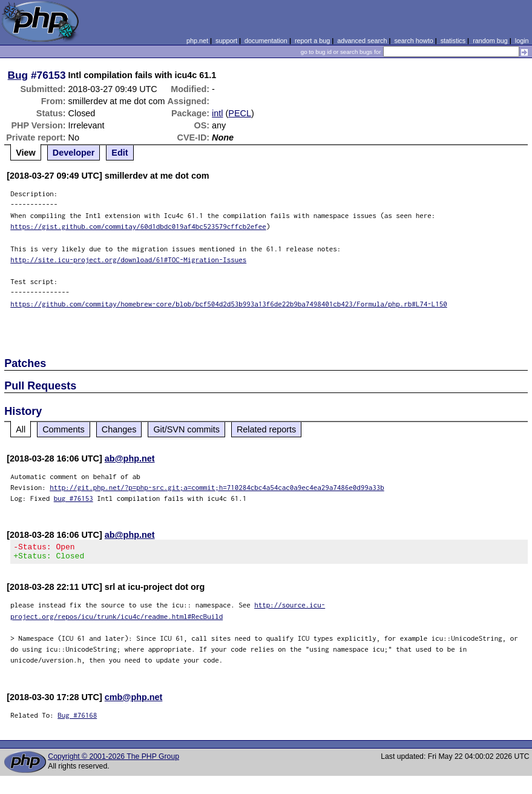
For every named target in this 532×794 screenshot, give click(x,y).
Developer (74, 153)
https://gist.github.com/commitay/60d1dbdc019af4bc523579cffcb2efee (138, 226)
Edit (120, 153)
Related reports (266, 429)
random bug (490, 41)
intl (217, 113)
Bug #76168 (77, 719)
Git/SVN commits (186, 429)
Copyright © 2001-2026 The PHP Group (113, 760)
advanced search (362, 41)
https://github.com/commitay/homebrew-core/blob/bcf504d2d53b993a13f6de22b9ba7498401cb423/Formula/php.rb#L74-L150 (229, 304)
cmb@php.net (134, 701)
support (226, 41)
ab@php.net (130, 458)
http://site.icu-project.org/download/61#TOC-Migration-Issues (128, 260)
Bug (18, 75)
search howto (413, 41)
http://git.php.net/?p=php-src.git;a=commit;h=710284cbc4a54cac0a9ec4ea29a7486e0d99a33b (217, 487)
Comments (64, 429)
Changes (119, 429)
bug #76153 (74, 498)
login (522, 41)
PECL (240, 113)
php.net (197, 41)
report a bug (312, 41)
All (21, 429)
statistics (453, 41)
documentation (266, 41)
